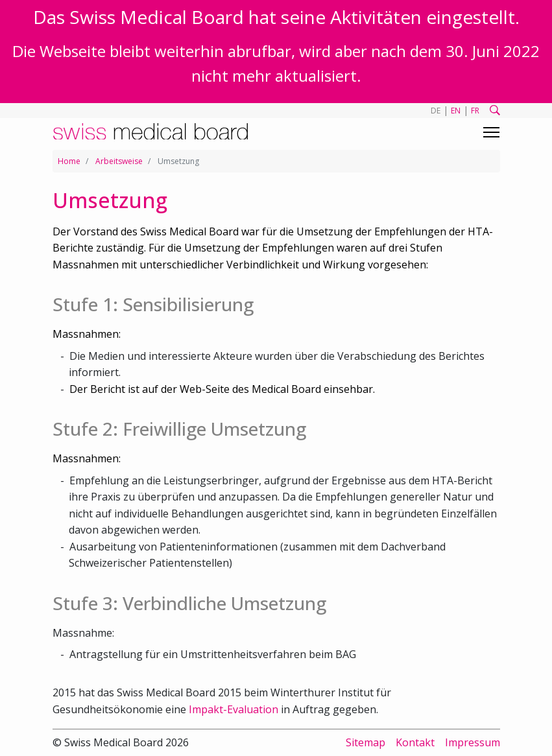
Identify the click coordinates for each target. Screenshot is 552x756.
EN (456, 111)
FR (475, 111)
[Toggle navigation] (491, 132)
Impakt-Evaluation (234, 709)
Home (69, 161)
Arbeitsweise (119, 161)
